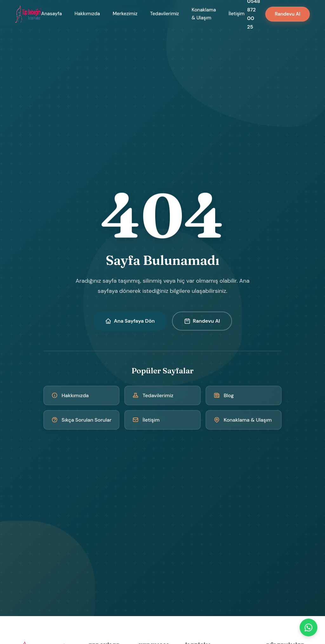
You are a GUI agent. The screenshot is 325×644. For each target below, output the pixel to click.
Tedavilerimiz (165, 14)
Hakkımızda (87, 14)
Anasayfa (52, 14)
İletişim (236, 14)
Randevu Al (288, 14)
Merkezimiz (125, 14)
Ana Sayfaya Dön (130, 321)
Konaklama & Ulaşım (204, 14)
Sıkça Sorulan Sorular (81, 420)
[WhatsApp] (308, 628)
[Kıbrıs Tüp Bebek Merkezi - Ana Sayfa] (28, 14)
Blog (224, 395)
